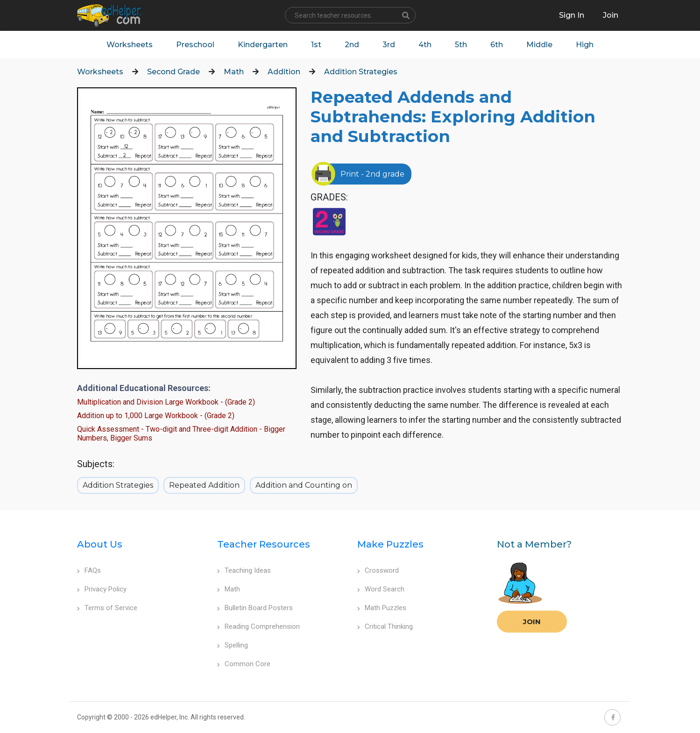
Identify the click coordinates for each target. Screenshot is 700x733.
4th (425, 45)
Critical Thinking (385, 626)
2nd (352, 45)
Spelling (233, 645)
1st (316, 45)
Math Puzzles (382, 608)
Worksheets (130, 45)
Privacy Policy (102, 589)
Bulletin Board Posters (255, 608)
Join (532, 622)
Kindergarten (263, 45)
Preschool (195, 45)
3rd (389, 45)
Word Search (381, 589)
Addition (284, 72)
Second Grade (173, 72)
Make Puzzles (390, 544)
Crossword (378, 570)
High (585, 45)
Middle (539, 45)
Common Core (244, 664)
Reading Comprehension (258, 626)
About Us (100, 544)
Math (234, 72)
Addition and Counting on (304, 485)
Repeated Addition (204, 485)
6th (497, 45)
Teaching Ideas (244, 570)
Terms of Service (107, 608)
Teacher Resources (264, 544)
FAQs (89, 570)
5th (461, 45)
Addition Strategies (361, 72)
